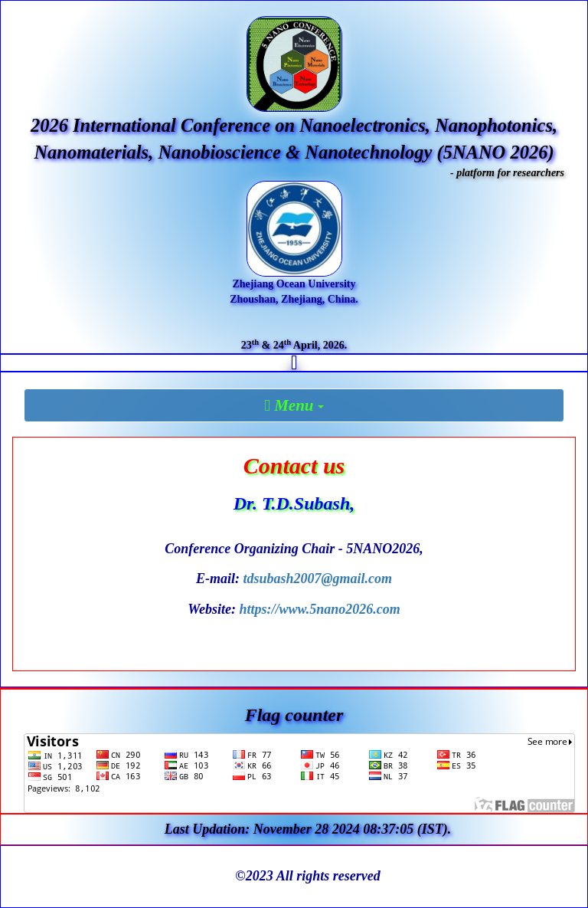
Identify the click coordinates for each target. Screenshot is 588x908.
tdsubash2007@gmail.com (317, 579)
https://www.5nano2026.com (319, 609)
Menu (297, 405)
